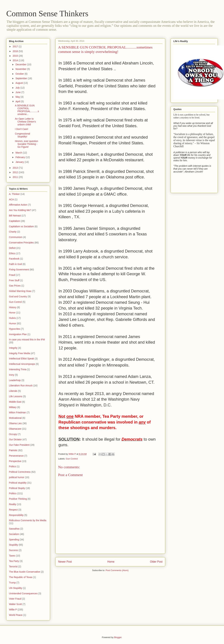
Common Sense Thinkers (47, 13)
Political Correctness (20, 472)
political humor (17, 477)
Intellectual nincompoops (22, 364)
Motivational (15, 418)
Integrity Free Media (20, 353)
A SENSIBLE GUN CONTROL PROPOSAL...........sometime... (27, 110)
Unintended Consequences (23, 593)
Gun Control (72, 459)
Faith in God (15, 264)
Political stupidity (18, 483)
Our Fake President (19, 445)
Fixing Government (19, 270)
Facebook (14, 259)
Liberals (13, 391)
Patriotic (13, 450)
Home (111, 562)
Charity (13, 232)
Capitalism (14, 221)
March (19, 153)
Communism (16, 237)
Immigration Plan (18, 334)
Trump (12, 583)
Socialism (14, 534)
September (22, 78)
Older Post (156, 562)
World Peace (16, 615)
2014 (16, 60)
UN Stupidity (16, 588)
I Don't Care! (22, 129)
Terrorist (13, 566)
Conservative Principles (21, 243)
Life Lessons (16, 396)
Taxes (12, 556)
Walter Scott (15, 604)
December (21, 64)
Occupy (13, 434)
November (21, 69)
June (18, 92)
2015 (16, 56)
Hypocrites (15, 329)
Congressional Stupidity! (23, 135)
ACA (11, 199)
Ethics (12, 253)
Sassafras (14, 529)
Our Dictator (15, 439)
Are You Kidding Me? (20, 210)
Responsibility (16, 515)
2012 (16, 172)
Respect (13, 510)
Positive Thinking (18, 499)
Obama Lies (15, 423)
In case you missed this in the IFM (27, 340)
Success (13, 550)
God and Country (18, 296)
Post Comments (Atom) (117, 570)
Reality (13, 504)
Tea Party (14, 561)
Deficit (12, 248)
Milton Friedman (17, 412)
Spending (14, 540)
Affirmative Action (18, 205)
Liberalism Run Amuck (21, 386)
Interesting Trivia (18, 369)
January (20, 162)
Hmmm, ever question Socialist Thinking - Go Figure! (27, 144)
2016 (16, 51)
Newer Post (65, 562)
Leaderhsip (15, 380)
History (13, 307)
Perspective (15, 461)
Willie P (13, 610)
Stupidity (14, 545)
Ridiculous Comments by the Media (28, 520)
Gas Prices (15, 286)
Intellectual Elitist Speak (22, 359)
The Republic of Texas (21, 577)
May (18, 97)
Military (13, 407)
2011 (16, 177)
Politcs (12, 466)
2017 (16, 46)
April (18, 101)
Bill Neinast (15, 216)
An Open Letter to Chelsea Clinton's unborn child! (25, 122)
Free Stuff (14, 280)
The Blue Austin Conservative (25, 572)
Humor (13, 323)
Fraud (12, 275)
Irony (12, 375)
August (19, 83)
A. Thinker (14, 194)
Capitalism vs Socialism (21, 226)
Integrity (13, 348)
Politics (13, 493)
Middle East (15, 402)
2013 (16, 168)
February (21, 157)
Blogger (118, 637)
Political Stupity (17, 488)
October (20, 74)
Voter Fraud (15, 599)
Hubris (12, 318)
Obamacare (15, 429)
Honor (12, 313)
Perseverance (16, 456)
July (18, 88)
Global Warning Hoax (20, 291)
